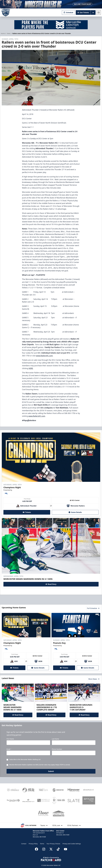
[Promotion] (51, 4)
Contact (24, 844)
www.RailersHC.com (44, 356)
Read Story (51, 584)
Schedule (68, 13)
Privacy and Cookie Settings (72, 844)
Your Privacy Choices (53, 844)
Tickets (27, 512)
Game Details (75, 512)
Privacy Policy (33, 844)
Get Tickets (83, 13)
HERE (31, 368)
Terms (42, 844)
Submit (51, 771)
